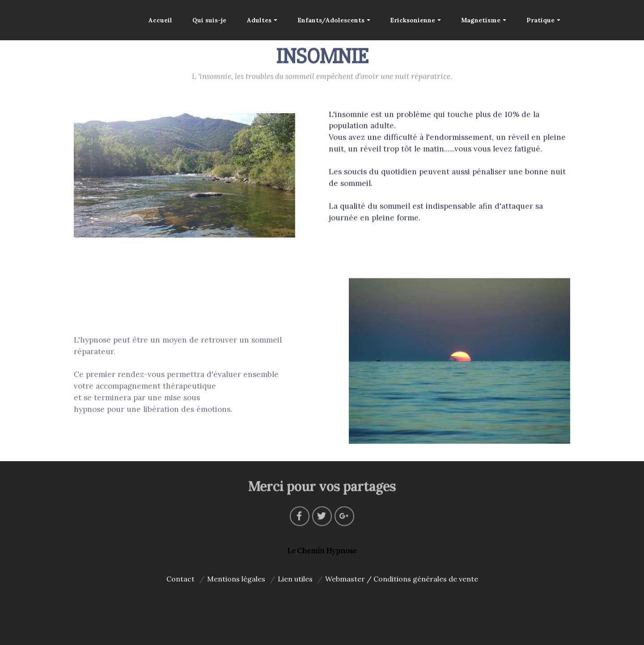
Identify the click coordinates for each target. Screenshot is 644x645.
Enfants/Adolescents (331, 20)
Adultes (259, 20)
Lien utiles (295, 579)
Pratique (540, 20)
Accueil (160, 20)
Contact (180, 579)
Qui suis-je (209, 20)
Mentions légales (236, 579)
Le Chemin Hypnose (322, 551)
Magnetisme (481, 20)
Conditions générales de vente (426, 579)
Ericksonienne (413, 20)
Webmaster (345, 579)
